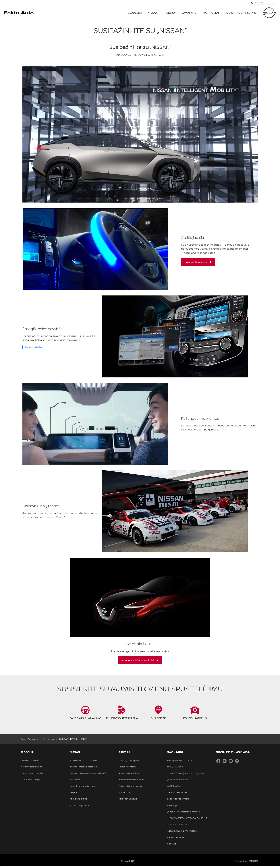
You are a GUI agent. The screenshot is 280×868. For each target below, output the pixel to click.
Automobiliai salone (32, 767)
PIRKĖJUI (170, 13)
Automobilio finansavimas (132, 786)
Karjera (73, 792)
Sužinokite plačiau (196, 262)
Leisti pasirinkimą (250, 847)
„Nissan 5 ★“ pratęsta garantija (184, 812)
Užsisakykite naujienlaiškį (83, 786)
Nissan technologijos (33, 347)
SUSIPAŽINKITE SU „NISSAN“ (84, 760)
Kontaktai (211, 13)
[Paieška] (252, 3)
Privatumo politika (79, 805)
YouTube (231, 761)
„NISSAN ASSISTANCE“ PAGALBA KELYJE (187, 818)
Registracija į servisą (242, 13)
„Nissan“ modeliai (30, 760)
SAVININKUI (190, 13)
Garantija (172, 805)
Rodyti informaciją (180, 858)
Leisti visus (250, 836)
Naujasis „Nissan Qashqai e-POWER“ (88, 773)
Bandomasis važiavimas (131, 780)
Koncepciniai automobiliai (138, 660)
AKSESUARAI (174, 786)
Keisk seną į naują (128, 799)
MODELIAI (135, 13)
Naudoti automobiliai (32, 773)
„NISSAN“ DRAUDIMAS (178, 824)
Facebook (218, 761)
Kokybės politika (78, 799)
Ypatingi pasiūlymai (129, 760)
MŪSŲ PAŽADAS (175, 767)
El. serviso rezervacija (178, 799)
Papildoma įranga (30, 780)
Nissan (153, 13)
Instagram (225, 761)
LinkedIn (237, 761)
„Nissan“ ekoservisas (178, 780)
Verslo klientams (128, 767)
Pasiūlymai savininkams (180, 760)
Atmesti (249, 859)
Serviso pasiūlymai (177, 792)
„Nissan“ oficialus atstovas (83, 767)
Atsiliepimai (125, 792)
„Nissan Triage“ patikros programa (185, 773)
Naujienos (75, 780)
